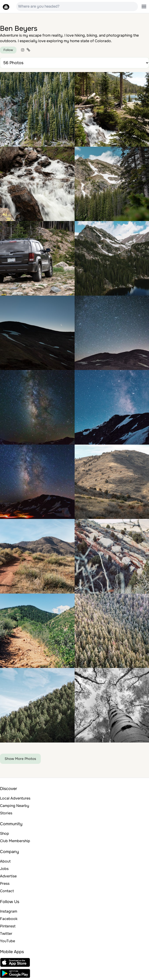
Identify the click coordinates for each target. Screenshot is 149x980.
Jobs (4, 869)
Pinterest (8, 926)
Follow (8, 50)
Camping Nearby (15, 806)
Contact (7, 891)
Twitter (6, 934)
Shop (5, 833)
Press (5, 884)
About (5, 861)
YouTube (8, 941)
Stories (6, 813)
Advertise (8, 876)
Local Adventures (15, 798)
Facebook (9, 919)
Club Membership (15, 841)
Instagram (9, 911)
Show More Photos (20, 759)
